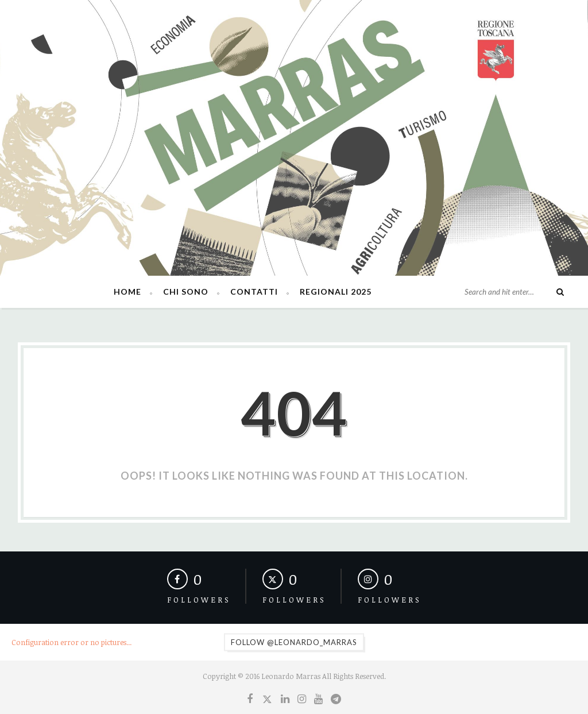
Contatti (254, 292)
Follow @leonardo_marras (294, 642)
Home (127, 292)
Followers (199, 600)
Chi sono (186, 292)
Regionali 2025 (336, 292)
